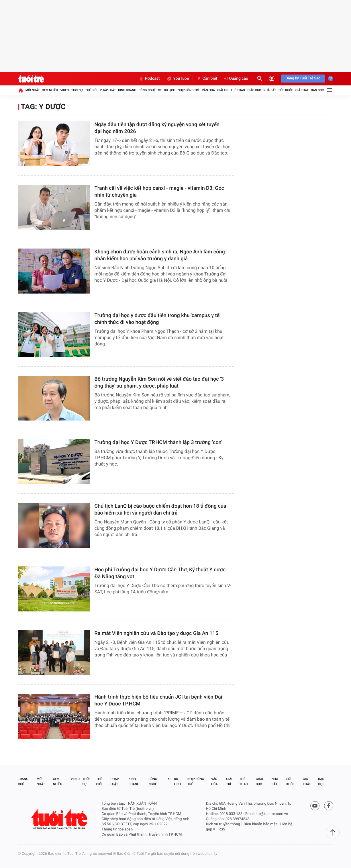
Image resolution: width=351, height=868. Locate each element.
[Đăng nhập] (272, 79)
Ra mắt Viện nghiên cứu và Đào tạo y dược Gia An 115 (156, 633)
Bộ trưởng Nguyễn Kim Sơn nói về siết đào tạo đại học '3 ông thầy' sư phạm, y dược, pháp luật (159, 383)
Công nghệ (147, 90)
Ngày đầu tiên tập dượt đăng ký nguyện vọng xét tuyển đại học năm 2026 (157, 128)
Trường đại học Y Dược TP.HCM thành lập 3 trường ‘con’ (158, 442)
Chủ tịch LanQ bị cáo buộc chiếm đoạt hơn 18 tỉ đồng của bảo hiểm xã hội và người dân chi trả (160, 510)
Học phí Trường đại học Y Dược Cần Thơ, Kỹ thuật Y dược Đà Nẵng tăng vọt (160, 573)
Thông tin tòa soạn (117, 829)
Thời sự (77, 90)
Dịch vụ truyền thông (223, 824)
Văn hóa (208, 90)
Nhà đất (270, 90)
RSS (222, 829)
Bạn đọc (317, 90)
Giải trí (223, 90)
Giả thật (302, 90)
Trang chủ (23, 782)
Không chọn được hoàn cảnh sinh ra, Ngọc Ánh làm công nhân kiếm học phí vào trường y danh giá (160, 255)
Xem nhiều (50, 90)
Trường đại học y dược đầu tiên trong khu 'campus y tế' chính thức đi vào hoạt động (158, 319)
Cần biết (207, 79)
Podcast (149, 79)
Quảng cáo (236, 79)
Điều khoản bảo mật (260, 824)
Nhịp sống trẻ (189, 90)
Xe (160, 90)
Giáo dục (254, 90)
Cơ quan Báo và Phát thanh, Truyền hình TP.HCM (142, 835)
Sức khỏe (286, 90)
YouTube (178, 79)
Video (64, 90)
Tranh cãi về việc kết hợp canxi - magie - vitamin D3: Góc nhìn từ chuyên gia (159, 192)
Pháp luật (108, 90)
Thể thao (238, 90)
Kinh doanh (127, 90)
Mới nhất (33, 90)
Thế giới (91, 90)
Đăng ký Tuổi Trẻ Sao (303, 78)
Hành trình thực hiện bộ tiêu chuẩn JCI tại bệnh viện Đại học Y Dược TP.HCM (158, 700)
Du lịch (169, 90)
